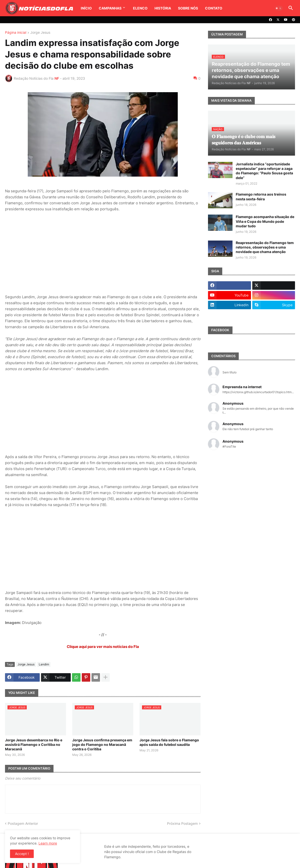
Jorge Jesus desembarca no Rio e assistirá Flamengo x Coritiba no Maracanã (34, 744)
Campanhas (110, 8)
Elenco (140, 8)
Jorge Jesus (40, 33)
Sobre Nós (188, 8)
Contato (214, 8)
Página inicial (16, 33)
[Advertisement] (103, 253)
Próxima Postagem (182, 823)
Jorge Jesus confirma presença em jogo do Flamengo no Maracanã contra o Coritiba (102, 744)
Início (86, 8)
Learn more (48, 843)
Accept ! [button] (22, 854)
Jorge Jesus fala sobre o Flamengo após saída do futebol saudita (169, 742)
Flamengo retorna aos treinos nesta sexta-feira (261, 196)
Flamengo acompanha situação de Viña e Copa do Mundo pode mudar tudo (265, 221)
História (163, 8)
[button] (278, 8)
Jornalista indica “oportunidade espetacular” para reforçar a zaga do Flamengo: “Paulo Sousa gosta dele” (264, 171)
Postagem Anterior (23, 823)
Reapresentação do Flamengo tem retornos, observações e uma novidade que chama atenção (265, 247)
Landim (44, 664)
